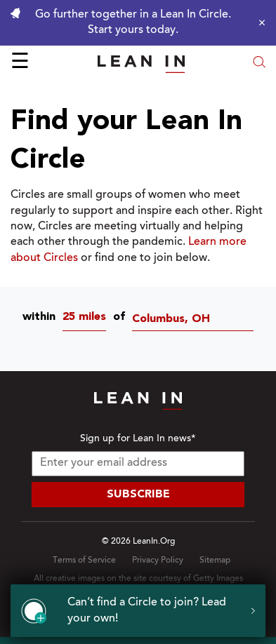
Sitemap (215, 561)
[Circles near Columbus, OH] (196, 320)
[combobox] (88, 320)
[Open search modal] (259, 63)
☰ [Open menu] (20, 63)
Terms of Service (84, 561)
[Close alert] (258, 22)
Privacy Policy (158, 561)
